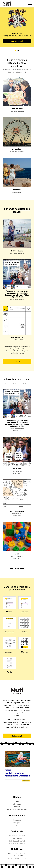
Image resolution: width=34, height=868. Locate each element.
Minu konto (17, 804)
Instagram (17, 823)
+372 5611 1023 (17, 856)
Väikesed (26, 384)
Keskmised (16, 384)
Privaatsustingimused (17, 836)
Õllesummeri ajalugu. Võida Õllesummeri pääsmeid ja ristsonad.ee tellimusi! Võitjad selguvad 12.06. (17, 294)
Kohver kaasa (17, 251)
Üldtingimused (17, 838)
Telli (17, 801)
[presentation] (3, 28)
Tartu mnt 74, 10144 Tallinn (17, 853)
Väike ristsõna (17, 337)
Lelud (17, 554)
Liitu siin (17, 361)
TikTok (17, 825)
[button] (15, 51)
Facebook (17, 820)
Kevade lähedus (17, 511)
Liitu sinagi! (17, 736)
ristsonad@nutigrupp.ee (17, 858)
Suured (7, 384)
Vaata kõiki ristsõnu (17, 569)
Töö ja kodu (17, 469)
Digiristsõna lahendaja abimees (17, 809)
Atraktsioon (17, 149)
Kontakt (17, 807)
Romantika (17, 190)
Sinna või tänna (17, 109)
